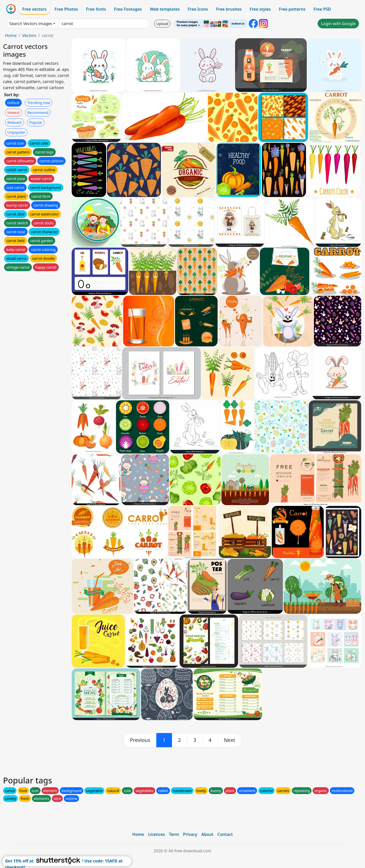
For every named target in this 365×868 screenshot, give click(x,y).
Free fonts (96, 9)
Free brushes (229, 9)
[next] (229, 740)
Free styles (260, 9)
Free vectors (34, 9)
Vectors (29, 35)
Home (11, 35)
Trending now (39, 103)
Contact (225, 834)
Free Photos (66, 9)
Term (174, 834)
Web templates (165, 9)
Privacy (190, 834)
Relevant (15, 122)
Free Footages (128, 9)
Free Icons (198, 9)
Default (13, 103)
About (207, 834)
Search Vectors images (31, 24)
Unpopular (16, 132)
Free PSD (322, 9)
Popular (36, 122)
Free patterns (292, 9)
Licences (157, 834)
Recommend (38, 113)
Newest (14, 113)
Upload (162, 24)
